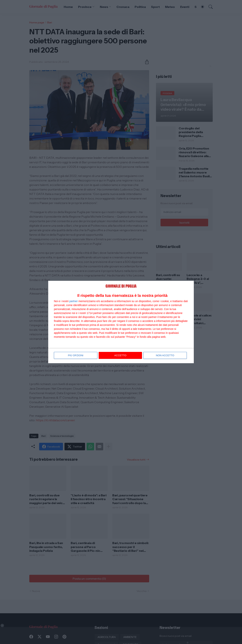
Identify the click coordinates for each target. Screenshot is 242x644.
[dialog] (121, 322)
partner (74, 301)
